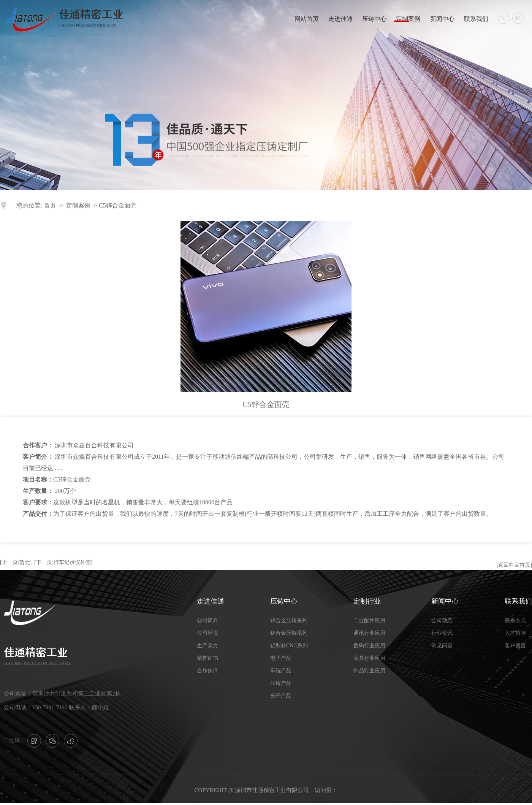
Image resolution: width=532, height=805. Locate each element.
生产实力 (207, 646)
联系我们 (476, 19)
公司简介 (207, 620)
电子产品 (281, 658)
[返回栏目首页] (514, 565)
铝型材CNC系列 (289, 646)
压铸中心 (374, 19)
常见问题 (442, 646)
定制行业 (367, 601)
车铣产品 (281, 671)
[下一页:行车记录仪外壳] (63, 562)
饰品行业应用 (369, 671)
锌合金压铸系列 (289, 620)
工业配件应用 (369, 620)
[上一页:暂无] (16, 562)
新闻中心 (442, 19)
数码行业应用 (369, 646)
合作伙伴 (207, 671)
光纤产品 (281, 696)
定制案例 (408, 19)
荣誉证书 (207, 658)
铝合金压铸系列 (289, 633)
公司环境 (207, 633)
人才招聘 (515, 633)
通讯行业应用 (369, 633)
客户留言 (515, 646)
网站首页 (307, 19)
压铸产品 (281, 683)
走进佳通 (340, 19)
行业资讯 (442, 633)
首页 (50, 205)
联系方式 (515, 620)
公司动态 (442, 620)
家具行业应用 (369, 658)
